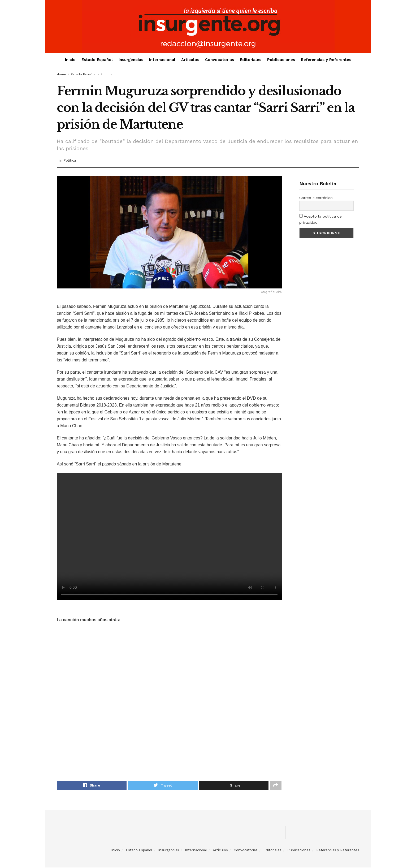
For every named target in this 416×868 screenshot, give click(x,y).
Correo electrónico (316, 198)
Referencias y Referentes (326, 60)
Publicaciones (281, 60)
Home (61, 74)
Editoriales (251, 60)
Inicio (70, 60)
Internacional (162, 60)
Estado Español (97, 60)
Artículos (190, 60)
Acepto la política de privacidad (320, 219)
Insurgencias (131, 60)
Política (106, 74)
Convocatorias (220, 60)
